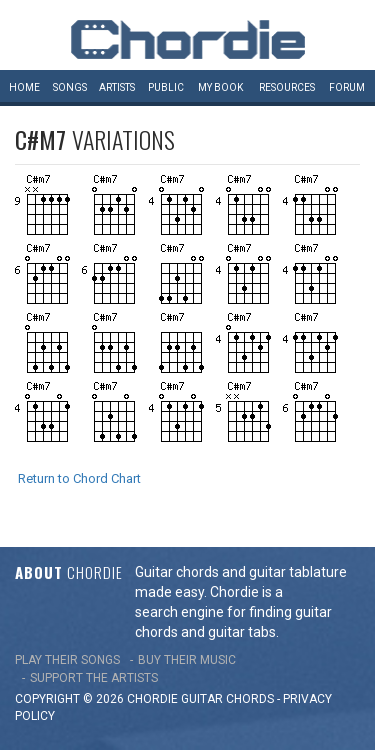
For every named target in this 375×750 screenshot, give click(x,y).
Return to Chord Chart (79, 478)
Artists (117, 87)
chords (250, 699)
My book (220, 87)
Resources (287, 87)
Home (24, 87)
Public (166, 87)
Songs (70, 87)
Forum (347, 87)
